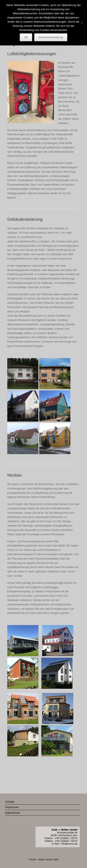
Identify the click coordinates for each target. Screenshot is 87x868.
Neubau (15, 475)
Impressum (12, 807)
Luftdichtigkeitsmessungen (32, 54)
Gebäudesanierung (25, 219)
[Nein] (82, 23)
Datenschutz (13, 813)
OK (26, 37)
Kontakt (10, 802)
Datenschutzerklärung (51, 37)
